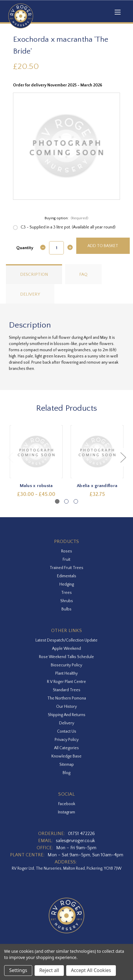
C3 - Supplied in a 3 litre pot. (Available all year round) (68, 227)
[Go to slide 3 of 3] (76, 501)
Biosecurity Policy (66, 665)
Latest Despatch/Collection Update (66, 640)
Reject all (49, 970)
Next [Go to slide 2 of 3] (123, 457)
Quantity (25, 248)
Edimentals (67, 576)
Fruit (66, 560)
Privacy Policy (67, 740)
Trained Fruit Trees (66, 568)
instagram (66, 812)
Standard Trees (67, 690)
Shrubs (67, 601)
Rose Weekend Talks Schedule (66, 657)
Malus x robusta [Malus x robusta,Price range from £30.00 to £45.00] (36, 486)
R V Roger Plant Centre (66, 682)
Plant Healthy (66, 673)
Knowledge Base (66, 756)
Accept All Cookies (91, 970)
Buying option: (67, 218)
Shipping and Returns (67, 715)
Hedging (67, 584)
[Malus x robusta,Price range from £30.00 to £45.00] (36, 452)
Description (34, 274)
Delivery (30, 294)
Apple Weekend (66, 649)
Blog (66, 773)
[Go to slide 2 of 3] (66, 501)
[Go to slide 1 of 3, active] (57, 501)
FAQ (83, 274)
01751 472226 (81, 834)
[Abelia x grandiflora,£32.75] (97, 452)
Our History (66, 707)
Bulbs (66, 609)
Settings (18, 970)
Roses (67, 551)
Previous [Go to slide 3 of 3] (10, 457)
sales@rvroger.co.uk (75, 841)
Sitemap (67, 765)
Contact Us (67, 731)
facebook (67, 804)
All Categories (66, 748)
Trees (66, 593)
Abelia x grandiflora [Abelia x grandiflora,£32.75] (97, 486)
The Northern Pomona (67, 698)
